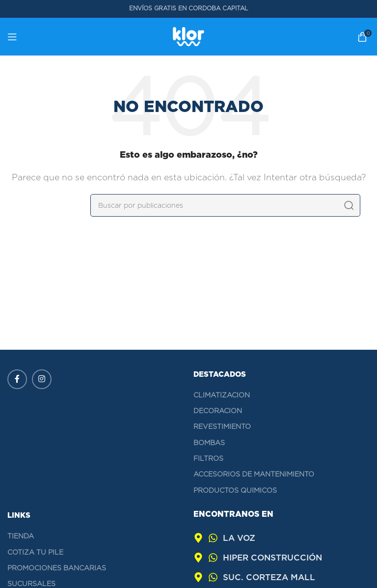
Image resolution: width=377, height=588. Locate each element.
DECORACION (218, 411)
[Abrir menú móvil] (12, 37)
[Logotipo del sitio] (188, 36)
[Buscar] (225, 205)
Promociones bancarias (57, 568)
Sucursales (31, 584)
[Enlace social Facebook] (17, 379)
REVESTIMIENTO (222, 426)
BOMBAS (209, 443)
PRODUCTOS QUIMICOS (235, 490)
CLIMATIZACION (222, 395)
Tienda (21, 536)
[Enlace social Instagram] (42, 379)
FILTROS (208, 458)
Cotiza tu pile (35, 552)
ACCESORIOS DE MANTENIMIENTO (254, 474)
